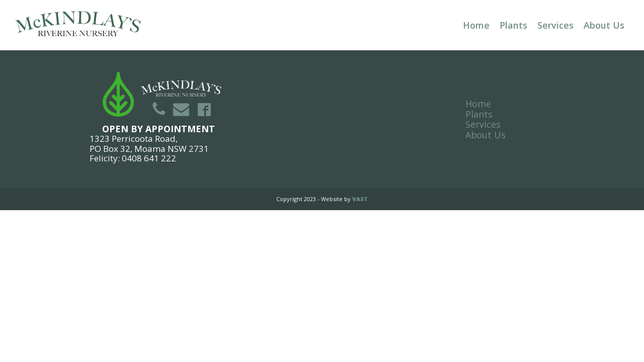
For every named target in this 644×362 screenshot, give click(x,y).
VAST (360, 199)
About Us (604, 25)
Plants (513, 25)
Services (555, 25)
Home (476, 25)
